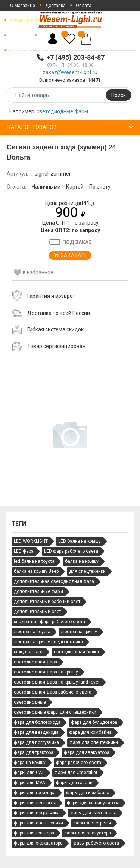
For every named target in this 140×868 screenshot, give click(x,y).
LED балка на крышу (80, 541)
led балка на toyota (34, 561)
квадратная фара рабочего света (49, 622)
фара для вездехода (36, 732)
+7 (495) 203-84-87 (75, 57)
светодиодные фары (62, 111)
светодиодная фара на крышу (46, 672)
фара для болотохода (37, 722)
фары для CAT (29, 773)
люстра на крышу (79, 632)
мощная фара (29, 652)
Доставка (55, 6)
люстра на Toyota (32, 632)
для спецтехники (87, 571)
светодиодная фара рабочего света (53, 692)
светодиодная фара (35, 662)
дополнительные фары (38, 591)
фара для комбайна (90, 732)
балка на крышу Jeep (36, 571)
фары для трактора (34, 833)
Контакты (20, 35)
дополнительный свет (38, 612)
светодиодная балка (76, 652)
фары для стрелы (92, 823)
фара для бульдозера (94, 722)
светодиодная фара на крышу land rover (57, 682)
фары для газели (74, 783)
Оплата (84, 6)
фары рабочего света (96, 843)
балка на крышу (82, 561)
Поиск (119, 95)
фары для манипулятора (93, 803)
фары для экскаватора (38, 843)
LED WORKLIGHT (31, 541)
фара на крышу (30, 763)
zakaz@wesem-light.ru (70, 72)
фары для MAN (30, 783)
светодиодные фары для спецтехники (55, 712)
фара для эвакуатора (87, 752)
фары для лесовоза (35, 803)
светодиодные (30, 702)
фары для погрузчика (37, 813)
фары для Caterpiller (76, 773)
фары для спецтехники (38, 823)
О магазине (23, 6)
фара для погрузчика (36, 742)
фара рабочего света (79, 763)
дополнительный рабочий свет (47, 602)
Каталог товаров (32, 127)
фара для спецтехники (94, 742)
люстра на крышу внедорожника (48, 642)
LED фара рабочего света (71, 551)
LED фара (24, 551)
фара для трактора (34, 752)
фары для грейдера (35, 793)
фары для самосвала (93, 813)
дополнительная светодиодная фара (54, 581)
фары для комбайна (88, 793)
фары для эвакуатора (88, 833)
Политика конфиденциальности (44, 50)
